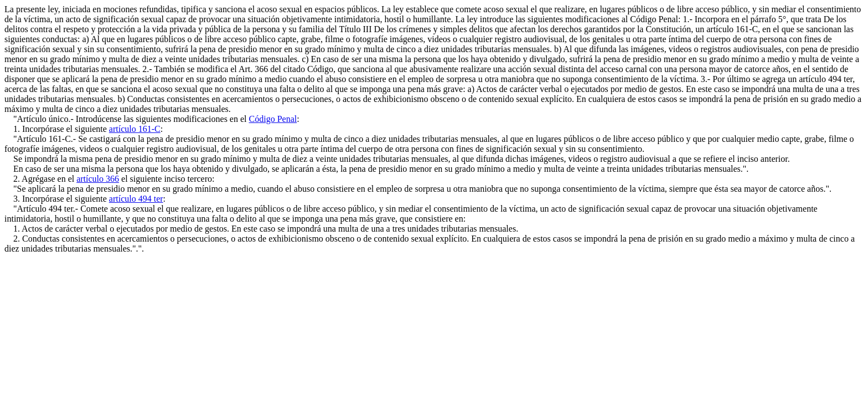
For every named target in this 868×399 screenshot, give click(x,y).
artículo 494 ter (136, 199)
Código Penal (273, 119)
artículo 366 (98, 179)
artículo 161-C (135, 129)
